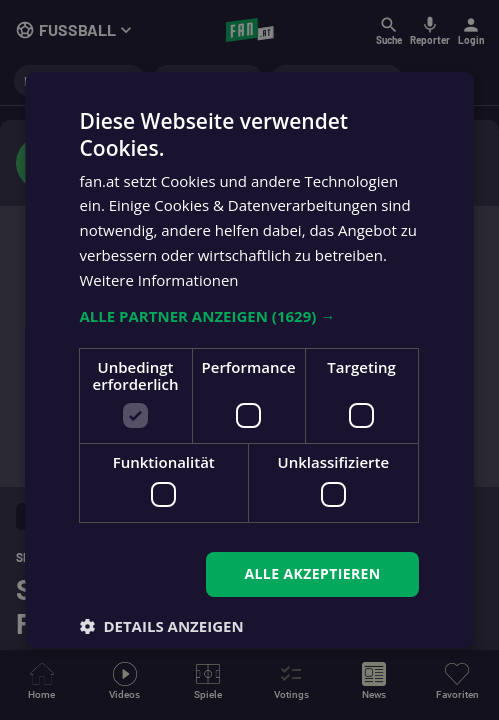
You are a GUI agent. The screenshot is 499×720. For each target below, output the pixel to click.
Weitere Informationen (159, 280)
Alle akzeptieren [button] (313, 573)
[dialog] (249, 360)
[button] (249, 316)
